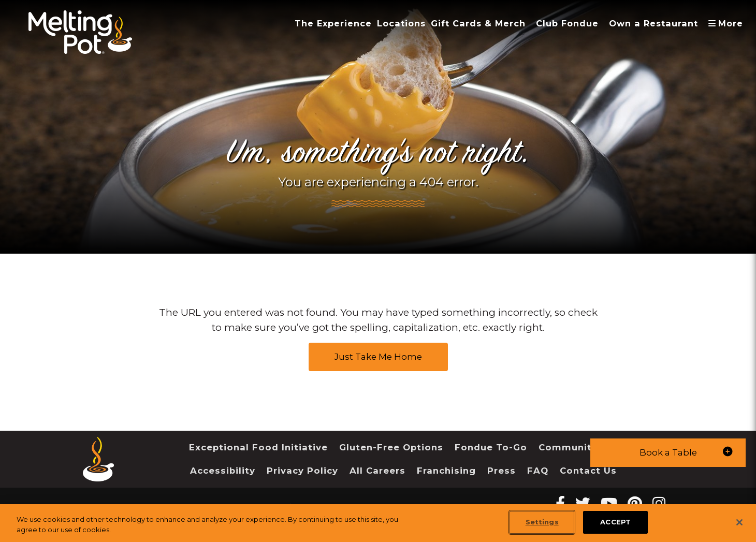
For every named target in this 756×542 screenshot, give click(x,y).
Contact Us (588, 471)
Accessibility (223, 471)
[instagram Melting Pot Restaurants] (659, 503)
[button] (668, 453)
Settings (542, 522)
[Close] (739, 522)
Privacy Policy (302, 471)
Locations (401, 23)
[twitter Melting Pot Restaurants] (583, 503)
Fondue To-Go (491, 447)
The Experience (333, 23)
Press (501, 471)
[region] (378, 523)
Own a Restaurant (653, 23)
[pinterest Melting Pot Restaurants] (635, 503)
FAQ (538, 471)
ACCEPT (615, 522)
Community (568, 447)
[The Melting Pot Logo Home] (80, 32)
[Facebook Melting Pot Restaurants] (560, 503)
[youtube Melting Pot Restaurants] (609, 503)
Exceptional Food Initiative (258, 447)
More (728, 23)
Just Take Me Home (378, 357)
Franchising (446, 471)
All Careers (377, 471)
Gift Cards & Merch (478, 23)
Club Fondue (567, 23)
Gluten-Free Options (391, 447)
